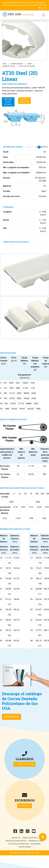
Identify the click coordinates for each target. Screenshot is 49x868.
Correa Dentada (17, 64)
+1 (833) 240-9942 (24, 764)
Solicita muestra (24, 101)
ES (42, 8)
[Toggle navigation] (43, 15)
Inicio (5, 64)
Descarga (11, 717)
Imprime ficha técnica (8, 102)
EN (45, 8)
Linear (29, 64)
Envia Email (25, 806)
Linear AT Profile (9, 66)
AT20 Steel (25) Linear (27, 66)
